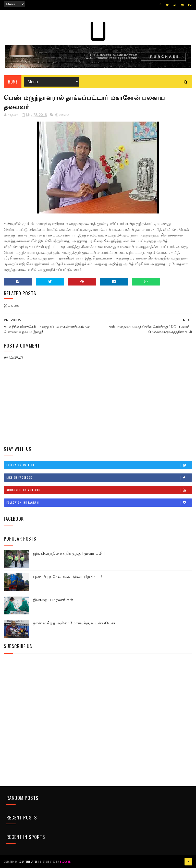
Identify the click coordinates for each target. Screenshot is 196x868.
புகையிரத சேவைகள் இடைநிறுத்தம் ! (68, 576)
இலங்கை (62, 115)
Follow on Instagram (99, 503)
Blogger (65, 861)
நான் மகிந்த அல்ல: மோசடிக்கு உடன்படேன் (74, 623)
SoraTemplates (28, 861)
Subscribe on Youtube (99, 490)
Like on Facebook (99, 478)
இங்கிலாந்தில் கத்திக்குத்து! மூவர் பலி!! (69, 553)
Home (13, 82)
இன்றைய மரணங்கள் (53, 599)
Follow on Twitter (99, 465)
